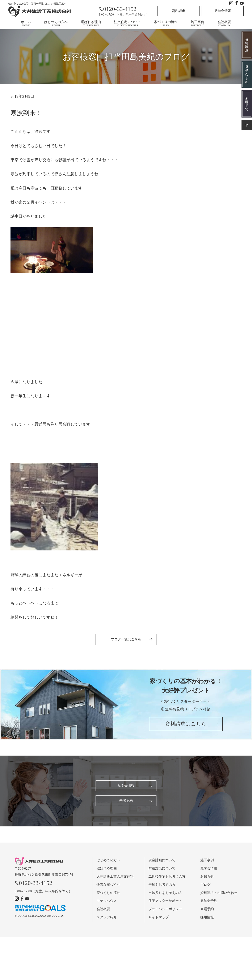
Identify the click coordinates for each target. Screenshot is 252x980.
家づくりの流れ (166, 24)
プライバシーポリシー (165, 909)
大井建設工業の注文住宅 (115, 876)
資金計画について (162, 860)
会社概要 (224, 24)
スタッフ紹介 (107, 917)
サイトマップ (159, 917)
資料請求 (178, 11)
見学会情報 (223, 11)
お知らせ (207, 876)
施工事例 (198, 24)
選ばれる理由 (91, 24)
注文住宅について (127, 24)
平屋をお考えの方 (162, 885)
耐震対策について (162, 868)
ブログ (205, 885)
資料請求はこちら (186, 724)
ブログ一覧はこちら (126, 639)
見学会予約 (209, 901)
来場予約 (126, 800)
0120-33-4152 (118, 9)
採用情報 (207, 917)
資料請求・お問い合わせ (219, 893)
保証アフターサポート (165, 901)
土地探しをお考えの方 (165, 893)
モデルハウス (107, 901)
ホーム (26, 24)
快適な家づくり (108, 885)
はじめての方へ (56, 24)
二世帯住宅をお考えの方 (167, 876)
